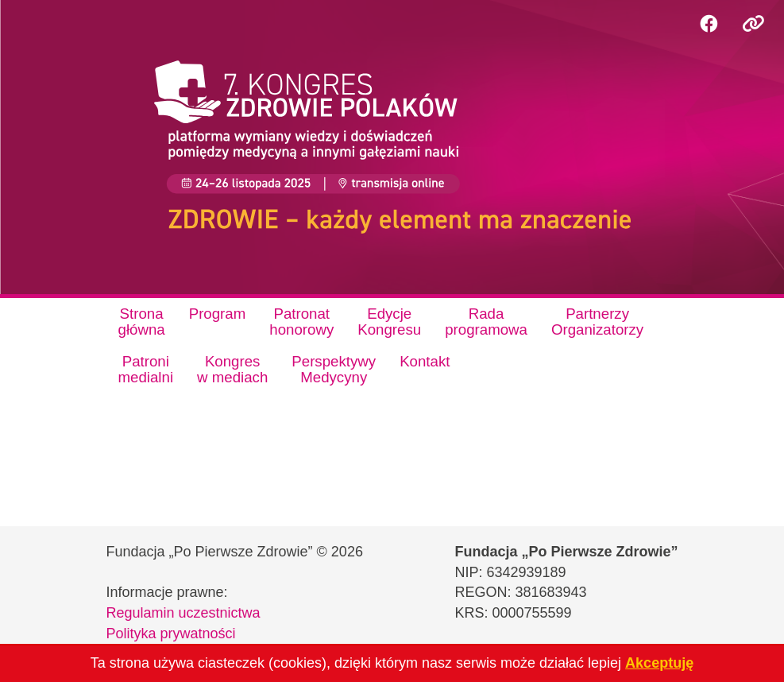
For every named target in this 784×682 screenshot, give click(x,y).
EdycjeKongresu (389, 322)
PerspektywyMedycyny (334, 369)
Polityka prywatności (171, 634)
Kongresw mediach (232, 369)
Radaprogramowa (486, 322)
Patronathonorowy (301, 322)
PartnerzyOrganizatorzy (597, 322)
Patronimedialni (146, 369)
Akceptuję (659, 663)
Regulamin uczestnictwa (183, 613)
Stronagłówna (142, 322)
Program (218, 314)
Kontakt (425, 361)
